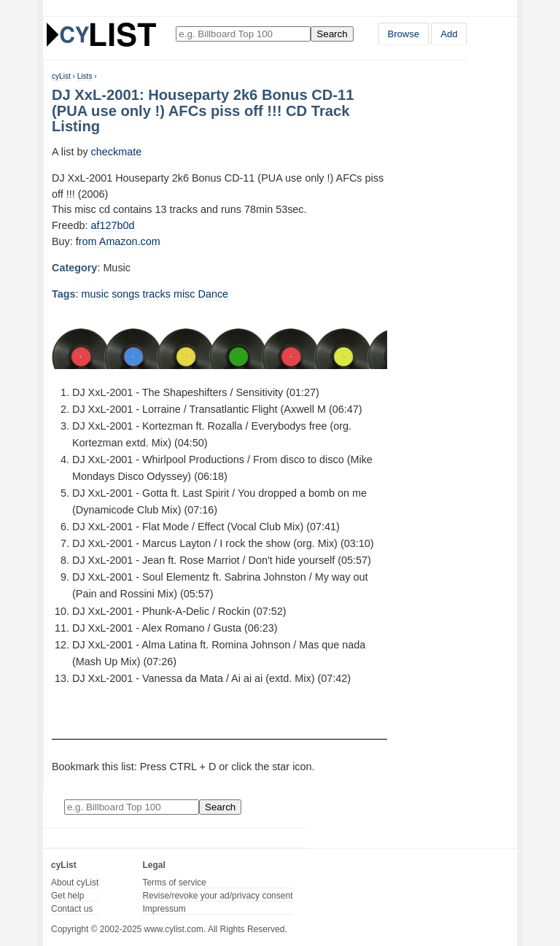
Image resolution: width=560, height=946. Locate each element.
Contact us (72, 909)
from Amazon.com (118, 241)
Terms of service (174, 883)
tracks (157, 294)
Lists (85, 76)
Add (449, 34)
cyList (61, 76)
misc (184, 294)
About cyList (75, 883)
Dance (214, 294)
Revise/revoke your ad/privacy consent (217, 896)
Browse (404, 34)
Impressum (164, 909)
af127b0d (113, 225)
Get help (67, 896)
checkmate (117, 152)
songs (125, 294)
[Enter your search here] (243, 34)
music (96, 294)
